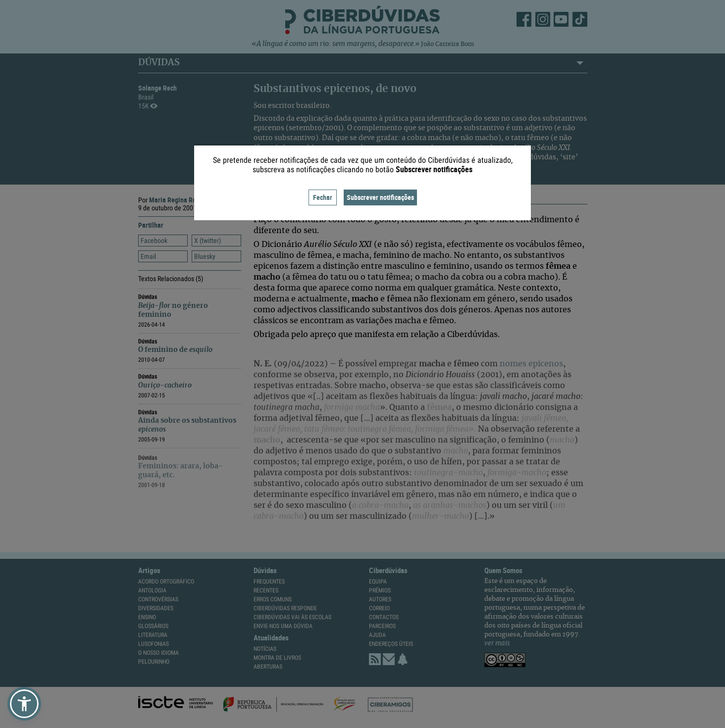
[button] (24, 704)
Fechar (323, 197)
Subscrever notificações (380, 197)
